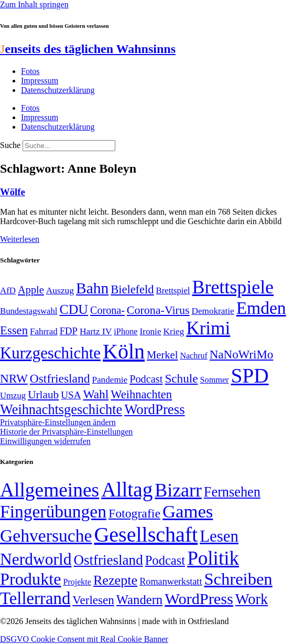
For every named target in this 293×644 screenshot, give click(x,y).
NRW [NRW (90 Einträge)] (14, 378)
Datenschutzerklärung (58, 90)
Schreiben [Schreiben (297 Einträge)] (238, 579)
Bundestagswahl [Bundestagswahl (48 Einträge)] (29, 311)
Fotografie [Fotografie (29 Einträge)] (134, 513)
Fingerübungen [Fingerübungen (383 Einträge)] (53, 511)
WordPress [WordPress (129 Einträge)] (154, 409)
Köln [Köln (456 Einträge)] (124, 351)
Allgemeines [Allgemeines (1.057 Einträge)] (50, 490)
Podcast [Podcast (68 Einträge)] (146, 379)
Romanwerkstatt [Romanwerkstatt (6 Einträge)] (171, 582)
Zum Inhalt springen (34, 4)
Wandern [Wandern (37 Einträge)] (139, 600)
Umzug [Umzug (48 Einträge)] (13, 395)
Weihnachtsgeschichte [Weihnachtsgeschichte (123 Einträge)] (61, 410)
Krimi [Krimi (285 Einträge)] (208, 328)
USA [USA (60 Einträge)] (71, 395)
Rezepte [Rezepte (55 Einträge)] (115, 580)
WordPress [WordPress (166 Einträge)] (199, 599)
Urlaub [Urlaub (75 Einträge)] (43, 395)
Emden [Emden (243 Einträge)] (261, 308)
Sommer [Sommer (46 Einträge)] (214, 380)
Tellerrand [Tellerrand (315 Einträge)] (35, 598)
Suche (10, 145)
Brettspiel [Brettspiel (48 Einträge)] (173, 291)
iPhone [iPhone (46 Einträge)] (126, 332)
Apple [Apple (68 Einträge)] (31, 290)
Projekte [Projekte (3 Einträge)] (77, 582)
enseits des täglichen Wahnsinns (88, 49)
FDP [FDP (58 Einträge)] (69, 331)
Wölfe (13, 192)
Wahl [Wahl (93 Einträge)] (96, 394)
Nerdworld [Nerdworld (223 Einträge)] (36, 559)
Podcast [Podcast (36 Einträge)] (165, 560)
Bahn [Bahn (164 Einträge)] (92, 288)
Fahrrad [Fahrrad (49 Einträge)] (44, 331)
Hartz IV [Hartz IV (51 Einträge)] (96, 331)
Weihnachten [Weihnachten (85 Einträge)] (141, 394)
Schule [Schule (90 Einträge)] (181, 378)
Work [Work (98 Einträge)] (252, 599)
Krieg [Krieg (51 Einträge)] (174, 331)
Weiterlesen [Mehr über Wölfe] (20, 239)
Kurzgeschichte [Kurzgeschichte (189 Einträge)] (50, 353)
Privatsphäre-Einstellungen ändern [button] (58, 422)
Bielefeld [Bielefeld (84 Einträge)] (132, 289)
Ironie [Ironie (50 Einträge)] (150, 331)
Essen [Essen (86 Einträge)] (14, 330)
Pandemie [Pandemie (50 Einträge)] (110, 380)
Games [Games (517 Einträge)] (188, 511)
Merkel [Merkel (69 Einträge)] (162, 355)
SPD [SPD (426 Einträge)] (250, 376)
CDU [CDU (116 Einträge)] (74, 309)
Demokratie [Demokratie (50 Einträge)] (213, 311)
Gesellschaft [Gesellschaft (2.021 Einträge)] (146, 535)
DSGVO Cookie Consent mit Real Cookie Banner (84, 639)
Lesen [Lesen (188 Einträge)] (219, 536)
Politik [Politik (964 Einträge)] (213, 558)
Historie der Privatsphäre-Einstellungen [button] (66, 432)
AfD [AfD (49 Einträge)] (8, 291)
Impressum (40, 81)
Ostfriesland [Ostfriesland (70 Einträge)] (108, 560)
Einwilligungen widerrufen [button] (45, 441)
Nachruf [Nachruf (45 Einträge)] (193, 356)
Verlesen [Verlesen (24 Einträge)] (93, 600)
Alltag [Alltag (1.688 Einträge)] (127, 489)
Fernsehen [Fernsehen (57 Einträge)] (232, 492)
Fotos (30, 71)
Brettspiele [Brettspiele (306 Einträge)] (233, 287)
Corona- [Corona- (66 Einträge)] (107, 310)
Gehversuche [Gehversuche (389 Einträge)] (46, 536)
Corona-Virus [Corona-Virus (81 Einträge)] (158, 310)
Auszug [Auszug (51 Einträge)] (60, 290)
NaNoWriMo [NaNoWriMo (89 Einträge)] (241, 355)
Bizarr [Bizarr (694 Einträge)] (178, 490)
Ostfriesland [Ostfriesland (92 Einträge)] (60, 378)
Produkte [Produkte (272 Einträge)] (31, 579)
